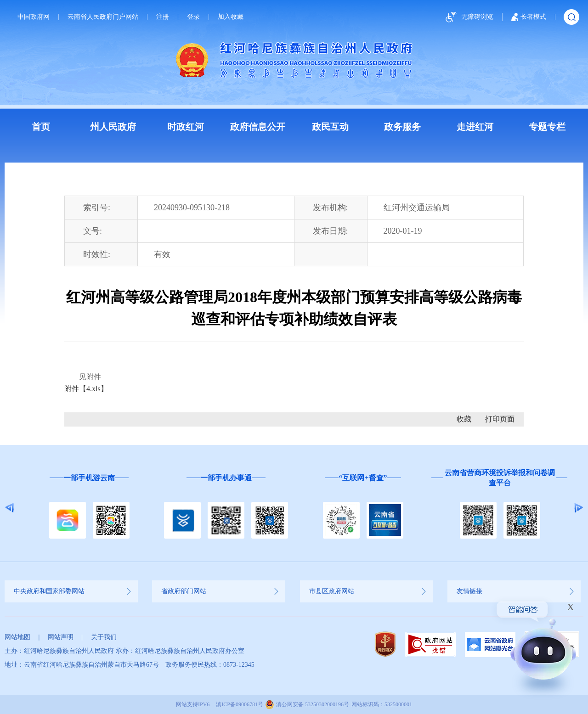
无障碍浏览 (468, 17)
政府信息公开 (258, 127)
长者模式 (529, 17)
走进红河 (475, 127)
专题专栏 (547, 127)
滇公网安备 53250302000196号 (313, 704)
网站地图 (17, 637)
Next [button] (579, 508)
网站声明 (61, 637)
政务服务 (402, 127)
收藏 (464, 419)
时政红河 (186, 127)
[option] (89, 508)
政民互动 (330, 127)
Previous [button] (9, 508)
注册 (163, 17)
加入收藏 (231, 17)
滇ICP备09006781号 (240, 704)
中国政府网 (34, 17)
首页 (41, 127)
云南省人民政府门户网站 (103, 17)
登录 (193, 17)
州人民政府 (113, 127)
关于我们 (104, 637)
